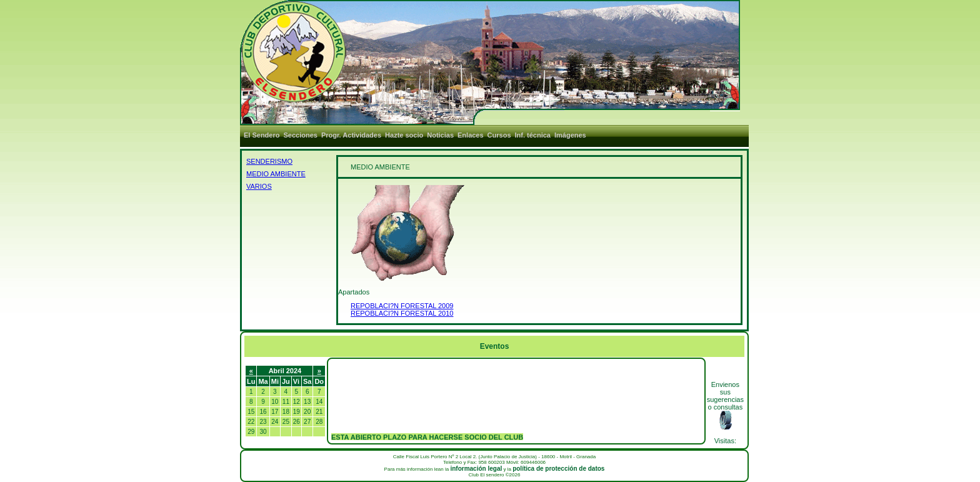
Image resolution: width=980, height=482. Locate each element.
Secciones (300, 135)
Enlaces (471, 135)
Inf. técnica (533, 135)
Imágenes (570, 135)
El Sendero (262, 135)
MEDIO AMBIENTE (276, 174)
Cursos (499, 135)
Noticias (440, 135)
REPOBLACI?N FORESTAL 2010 (402, 313)
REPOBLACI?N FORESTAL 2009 (402, 306)
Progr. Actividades (351, 135)
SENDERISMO (269, 161)
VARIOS (259, 186)
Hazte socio (404, 135)
